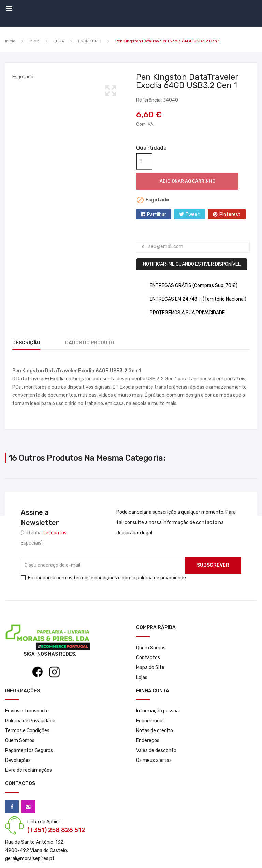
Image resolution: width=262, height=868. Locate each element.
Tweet (193, 214)
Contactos (148, 658)
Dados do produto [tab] (90, 343)
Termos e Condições (27, 731)
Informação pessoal (158, 711)
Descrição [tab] (26, 343)
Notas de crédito (155, 731)
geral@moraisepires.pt (30, 859)
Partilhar (157, 214)
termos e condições (95, 578)
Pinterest (230, 214)
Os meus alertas (154, 760)
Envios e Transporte (27, 711)
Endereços (148, 741)
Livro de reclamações (28, 770)
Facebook (12, 807)
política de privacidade (161, 578)
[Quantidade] (144, 161)
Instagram (28, 807)
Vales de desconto (156, 750)
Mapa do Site (150, 668)
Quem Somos (151, 648)
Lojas (142, 677)
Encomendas (150, 721)
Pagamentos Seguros (29, 750)
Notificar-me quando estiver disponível (192, 264)
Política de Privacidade (30, 721)
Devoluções (18, 760)
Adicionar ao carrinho (187, 181)
